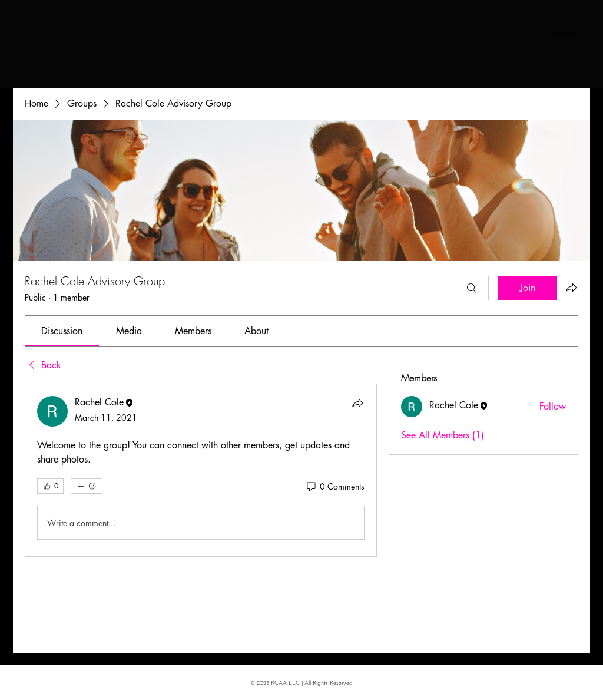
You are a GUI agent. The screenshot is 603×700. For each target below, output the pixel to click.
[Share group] (571, 288)
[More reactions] (87, 486)
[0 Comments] (335, 487)
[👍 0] (50, 486)
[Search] (472, 288)
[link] (62, 331)
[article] (201, 470)
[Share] (357, 403)
